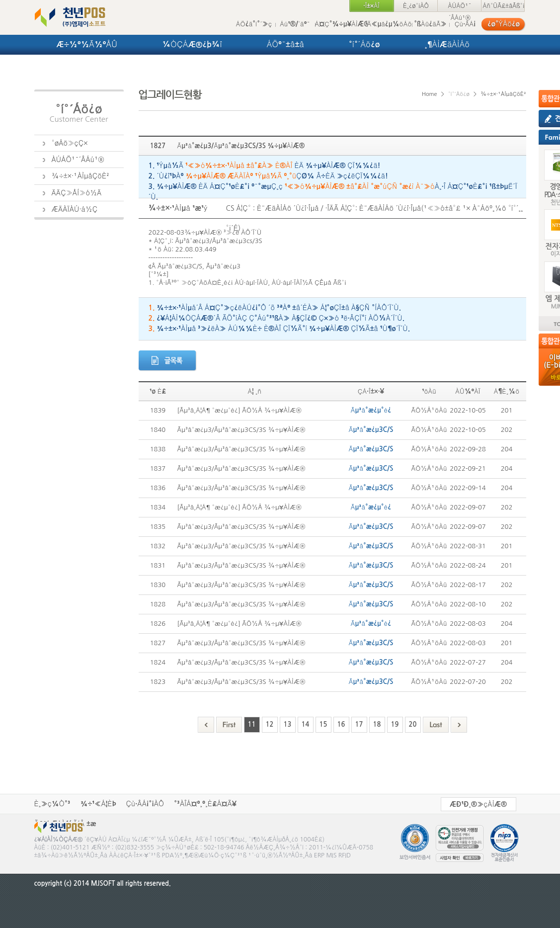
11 (252, 724)
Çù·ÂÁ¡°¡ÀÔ (145, 804)
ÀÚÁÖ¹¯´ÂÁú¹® (459, 7)
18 (377, 724)
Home (430, 94)
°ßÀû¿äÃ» (430, 24)
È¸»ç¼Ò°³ (52, 804)
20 (413, 724)
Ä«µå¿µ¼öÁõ (390, 24)
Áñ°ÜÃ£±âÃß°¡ (503, 6)
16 (341, 724)
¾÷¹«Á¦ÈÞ (98, 804)
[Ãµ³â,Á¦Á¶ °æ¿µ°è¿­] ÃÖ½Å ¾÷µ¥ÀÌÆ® (240, 410)
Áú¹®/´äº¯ (295, 24)
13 (288, 724)
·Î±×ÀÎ (371, 6)
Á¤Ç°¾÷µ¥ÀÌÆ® (341, 24)
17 (359, 724)
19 (395, 724)
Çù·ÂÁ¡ (465, 24)
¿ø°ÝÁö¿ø (504, 24)
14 (306, 724)
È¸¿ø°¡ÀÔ (416, 6)
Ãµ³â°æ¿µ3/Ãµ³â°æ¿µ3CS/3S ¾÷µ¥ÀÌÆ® (241, 430)
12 (270, 724)
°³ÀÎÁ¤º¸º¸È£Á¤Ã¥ (205, 804)
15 (323, 724)
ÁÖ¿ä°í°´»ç (254, 24)
